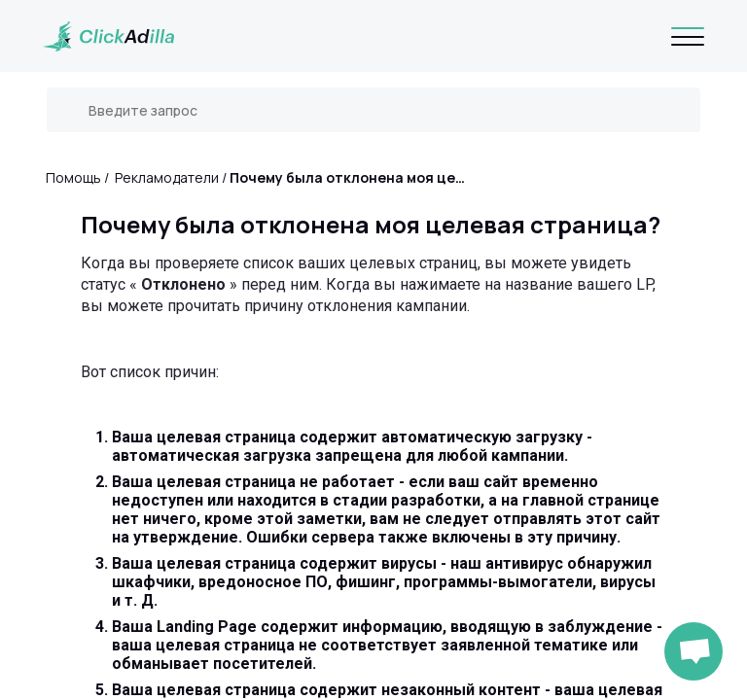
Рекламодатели (167, 177)
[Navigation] (688, 36)
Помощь (73, 177)
